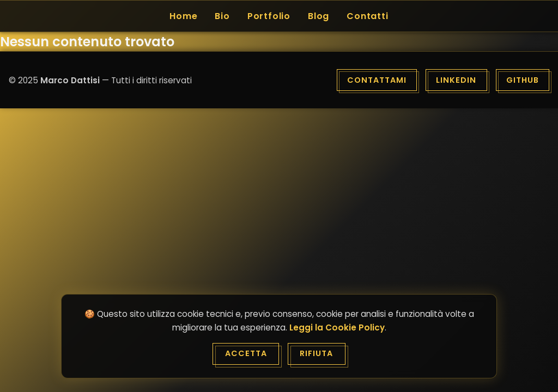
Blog (319, 16)
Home (183, 16)
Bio (222, 16)
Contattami (377, 80)
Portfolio (269, 16)
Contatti (367, 16)
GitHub (523, 80)
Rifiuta (316, 353)
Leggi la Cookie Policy (337, 327)
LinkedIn (456, 80)
